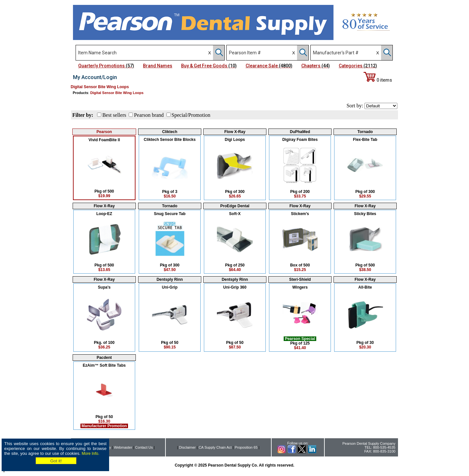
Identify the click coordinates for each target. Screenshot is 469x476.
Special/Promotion (191, 115)
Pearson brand (149, 115)
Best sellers (114, 115)
